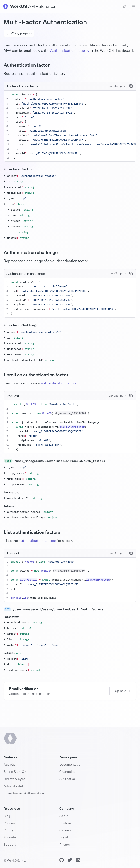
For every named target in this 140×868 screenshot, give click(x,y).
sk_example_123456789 (70, 413)
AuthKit (9, 764)
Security (10, 837)
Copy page (19, 33)
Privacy (65, 844)
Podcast (10, 823)
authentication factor (58, 383)
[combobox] (117, 86)
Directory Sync (15, 779)
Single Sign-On (15, 771)
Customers (67, 823)
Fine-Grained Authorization (24, 793)
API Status (67, 779)
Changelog (68, 771)
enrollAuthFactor (72, 427)
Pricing (9, 830)
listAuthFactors (98, 580)
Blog (7, 816)
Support (10, 844)
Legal (64, 837)
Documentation (71, 764)
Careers (65, 830)
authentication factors (37, 541)
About (64, 816)
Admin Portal (13, 786)
